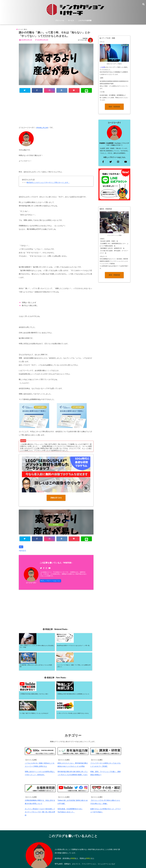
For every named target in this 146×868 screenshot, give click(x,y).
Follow (67, 523)
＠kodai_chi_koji (42, 130)
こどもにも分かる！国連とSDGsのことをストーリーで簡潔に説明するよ (40, 733)
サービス (71, 21)
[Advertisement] (56, 114)
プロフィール (60, 21)
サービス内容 (41, 859)
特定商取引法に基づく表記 (101, 859)
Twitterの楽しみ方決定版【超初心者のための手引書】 (73, 772)
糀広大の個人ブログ (69, 865)
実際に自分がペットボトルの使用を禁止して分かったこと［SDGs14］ (40, 742)
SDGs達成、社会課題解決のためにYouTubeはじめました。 (70, 781)
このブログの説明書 (85, 21)
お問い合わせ (67, 859)
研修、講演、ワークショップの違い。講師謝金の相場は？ (105, 742)
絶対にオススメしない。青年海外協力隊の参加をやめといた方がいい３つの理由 (73, 733)
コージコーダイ (83, 42)
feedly (56, 527)
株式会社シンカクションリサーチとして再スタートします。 (48, 185)
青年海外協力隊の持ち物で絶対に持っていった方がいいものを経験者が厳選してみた (73, 742)
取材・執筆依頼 (114, 109)
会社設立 (23, 553)
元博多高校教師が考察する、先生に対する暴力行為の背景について (40, 772)
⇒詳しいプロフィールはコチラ (87, 840)
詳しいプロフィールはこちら (52, 584)
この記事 (102, 70)
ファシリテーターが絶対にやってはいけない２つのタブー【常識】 (105, 733)
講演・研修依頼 (114, 277)
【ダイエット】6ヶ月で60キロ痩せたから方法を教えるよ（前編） (105, 772)
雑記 (21, 550)
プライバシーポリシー (82, 859)
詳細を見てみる (56, 500)
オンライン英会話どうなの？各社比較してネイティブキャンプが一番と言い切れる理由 (40, 782)
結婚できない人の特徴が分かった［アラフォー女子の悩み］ (105, 781)
